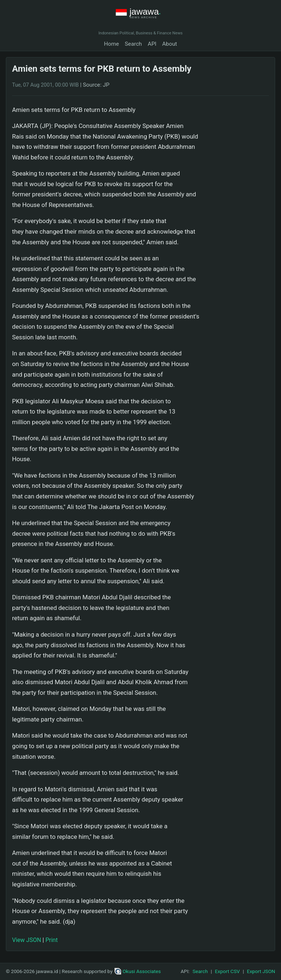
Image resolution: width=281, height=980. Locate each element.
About (169, 44)
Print (51, 940)
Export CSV (227, 971)
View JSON (27, 940)
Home (111, 44)
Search (133, 44)
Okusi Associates (138, 971)
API (152, 44)
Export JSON (261, 971)
